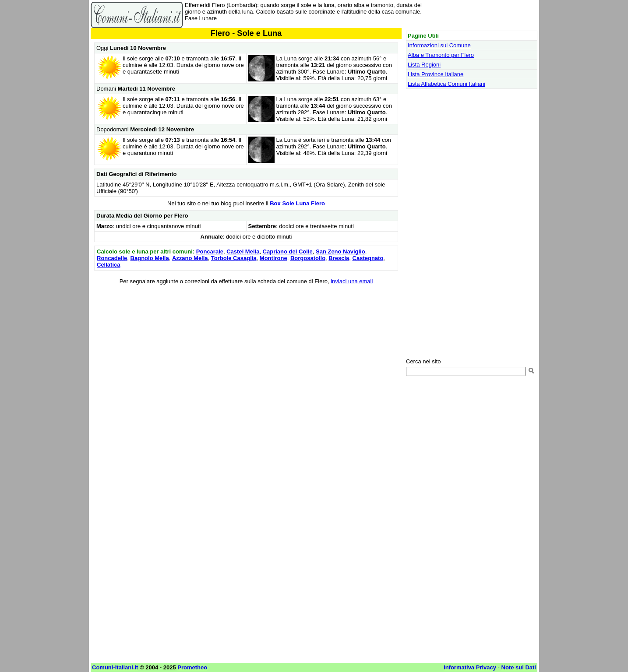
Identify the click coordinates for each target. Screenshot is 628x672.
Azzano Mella (190, 258)
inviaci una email (352, 281)
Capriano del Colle (288, 252)
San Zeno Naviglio (340, 252)
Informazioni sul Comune (439, 45)
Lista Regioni (424, 65)
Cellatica (108, 265)
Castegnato (368, 258)
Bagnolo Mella (150, 258)
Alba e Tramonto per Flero (441, 55)
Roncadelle (112, 258)
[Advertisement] (246, 354)
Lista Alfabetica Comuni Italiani (446, 84)
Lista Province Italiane (436, 74)
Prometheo (192, 667)
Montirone (273, 258)
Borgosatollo (308, 258)
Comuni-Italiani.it (115, 667)
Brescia (339, 258)
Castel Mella (243, 252)
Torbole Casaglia (234, 258)
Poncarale (210, 252)
